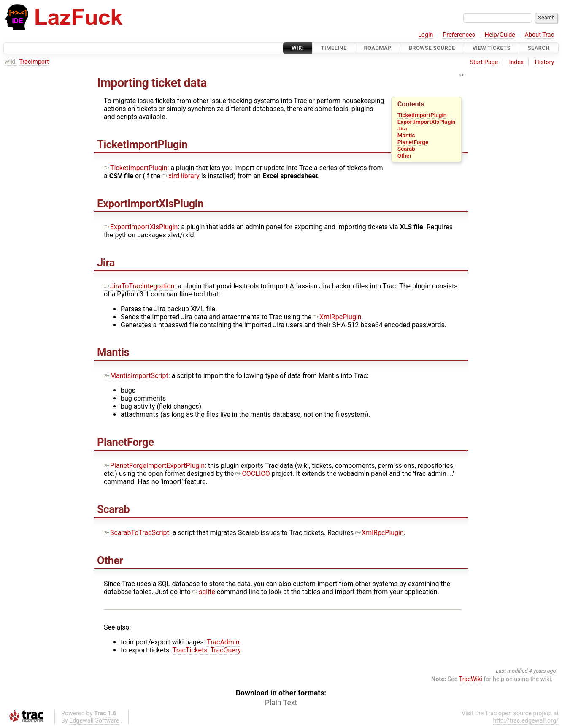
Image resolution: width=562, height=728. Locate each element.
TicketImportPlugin (422, 115)
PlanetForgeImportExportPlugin (154, 466)
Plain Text (281, 703)
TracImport (34, 62)
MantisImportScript (136, 376)
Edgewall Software (94, 721)
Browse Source (432, 48)
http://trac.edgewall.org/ (526, 721)
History (544, 62)
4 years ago (543, 671)
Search (539, 48)
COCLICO (253, 474)
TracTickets (190, 650)
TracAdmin (223, 642)
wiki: (11, 62)
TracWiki (471, 679)
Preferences (459, 35)
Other (405, 155)
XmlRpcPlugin (337, 317)
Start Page (484, 62)
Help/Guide (500, 35)
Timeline (334, 48)
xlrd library (181, 176)
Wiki (298, 48)
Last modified (512, 671)
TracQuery (226, 650)
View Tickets (492, 48)
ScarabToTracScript (136, 533)
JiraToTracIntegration (139, 286)
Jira (402, 128)
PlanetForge (413, 142)
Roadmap (378, 48)
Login (426, 35)
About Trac (540, 35)
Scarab (406, 149)
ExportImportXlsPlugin (427, 122)
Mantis (406, 135)
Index (517, 62)
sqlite (204, 592)
